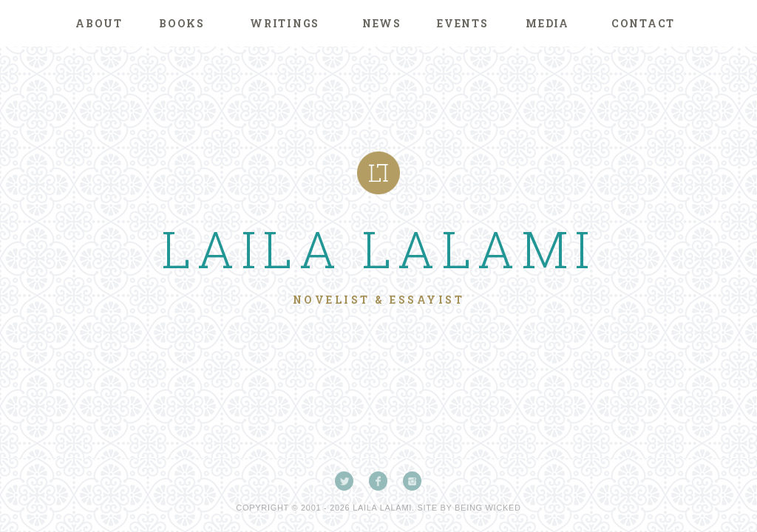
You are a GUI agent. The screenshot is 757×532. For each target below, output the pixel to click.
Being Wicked (488, 508)
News (382, 23)
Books (182, 23)
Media (547, 23)
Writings (285, 23)
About (99, 23)
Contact (643, 23)
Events (463, 23)
